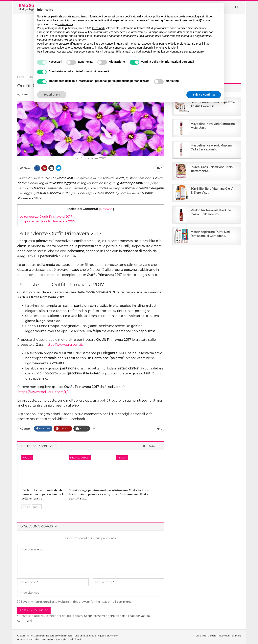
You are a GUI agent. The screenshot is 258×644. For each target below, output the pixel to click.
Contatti (212, 634)
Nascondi (107, 208)
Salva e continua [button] (204, 95)
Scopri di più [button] (52, 95)
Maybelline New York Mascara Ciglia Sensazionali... (211, 147)
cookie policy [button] (65, 24)
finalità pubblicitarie (81, 36)
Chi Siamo (201, 634)
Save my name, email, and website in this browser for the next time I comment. (76, 600)
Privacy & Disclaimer (229, 634)
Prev (26, 506)
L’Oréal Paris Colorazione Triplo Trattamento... (212, 169)
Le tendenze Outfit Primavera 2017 (46, 216)
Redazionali (80, 456)
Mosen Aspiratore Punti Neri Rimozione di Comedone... (210, 234)
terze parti (98, 28)
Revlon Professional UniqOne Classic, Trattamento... (211, 212)
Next (37, 506)
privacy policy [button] (152, 16)
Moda (27, 456)
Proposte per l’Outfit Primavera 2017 (47, 221)
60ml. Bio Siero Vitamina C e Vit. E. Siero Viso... (213, 191)
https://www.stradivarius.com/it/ (43, 391)
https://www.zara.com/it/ (64, 344)
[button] (219, 10)
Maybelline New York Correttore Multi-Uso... (213, 126)
